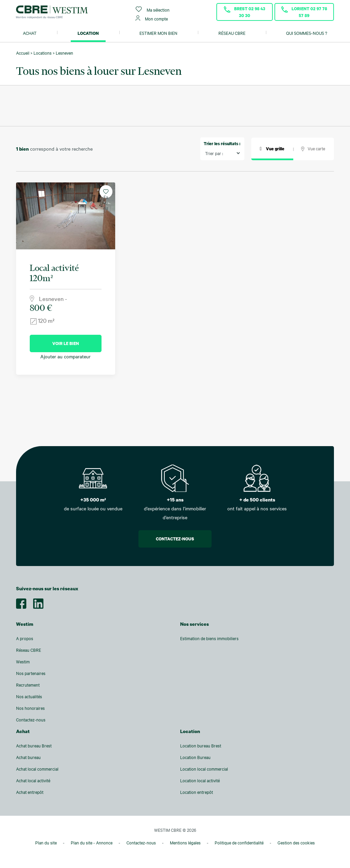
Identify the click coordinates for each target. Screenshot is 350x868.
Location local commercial (204, 769)
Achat (30, 33)
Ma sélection (153, 9)
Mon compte (152, 18)
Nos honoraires (30, 708)
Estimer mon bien (158, 33)
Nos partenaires (31, 673)
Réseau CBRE (232, 33)
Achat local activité (33, 781)
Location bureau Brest (201, 746)
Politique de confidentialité (239, 843)
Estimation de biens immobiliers (209, 638)
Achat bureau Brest (34, 746)
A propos (25, 638)
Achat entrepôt (30, 792)
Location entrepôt (197, 792)
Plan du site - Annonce (92, 843)
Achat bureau (28, 757)
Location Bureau (195, 757)
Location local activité (200, 781)
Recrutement (28, 685)
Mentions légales (185, 843)
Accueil (23, 53)
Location (88, 33)
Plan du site (46, 843)
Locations (43, 53)
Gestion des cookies (296, 843)
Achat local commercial (37, 769)
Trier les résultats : (222, 143)
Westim (23, 662)
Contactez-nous (175, 539)
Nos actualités (29, 697)
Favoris (106, 194)
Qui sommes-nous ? (307, 33)
